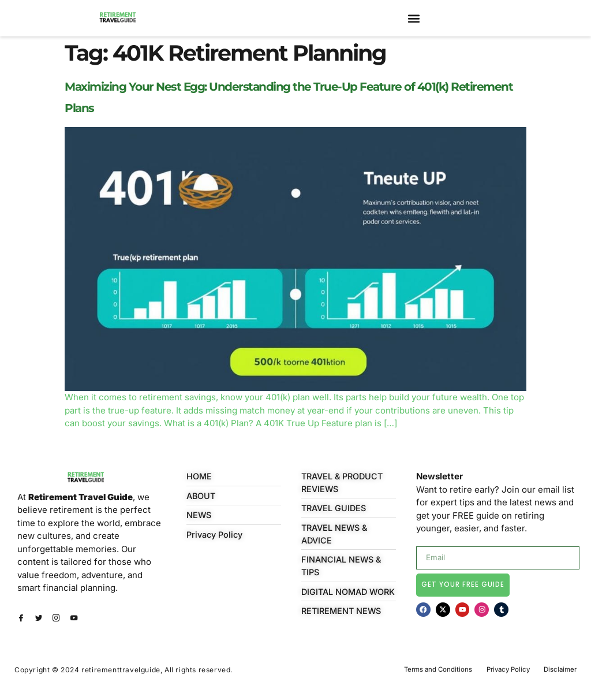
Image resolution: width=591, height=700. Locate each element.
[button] (414, 18)
